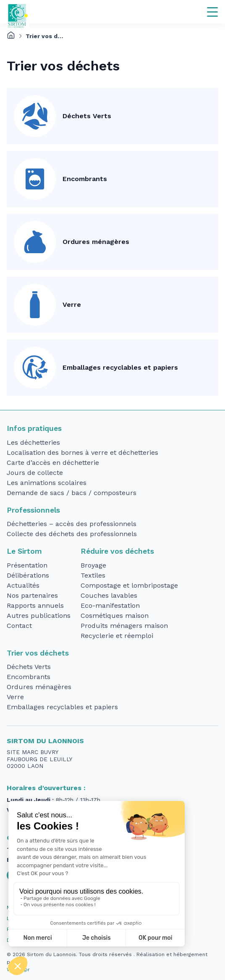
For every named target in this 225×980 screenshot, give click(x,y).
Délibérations (28, 575)
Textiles (93, 575)
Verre (72, 305)
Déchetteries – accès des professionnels (72, 524)
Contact (19, 626)
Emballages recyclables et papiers (120, 367)
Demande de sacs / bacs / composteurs (72, 493)
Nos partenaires (32, 595)
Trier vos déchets (38, 653)
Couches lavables (109, 595)
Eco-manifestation (110, 605)
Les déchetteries (33, 442)
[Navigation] (212, 12)
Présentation (27, 565)
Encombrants (85, 179)
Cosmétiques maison (115, 616)
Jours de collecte (35, 473)
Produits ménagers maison (124, 626)
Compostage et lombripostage (129, 585)
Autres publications (39, 616)
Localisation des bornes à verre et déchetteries (82, 452)
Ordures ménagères (96, 242)
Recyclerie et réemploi (117, 636)
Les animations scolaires (47, 483)
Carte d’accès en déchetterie (53, 463)
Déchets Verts (87, 116)
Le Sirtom (24, 551)
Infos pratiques (34, 428)
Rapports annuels (35, 605)
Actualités (23, 585)
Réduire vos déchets (117, 551)
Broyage (93, 565)
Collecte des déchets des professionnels (72, 534)
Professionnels (33, 510)
